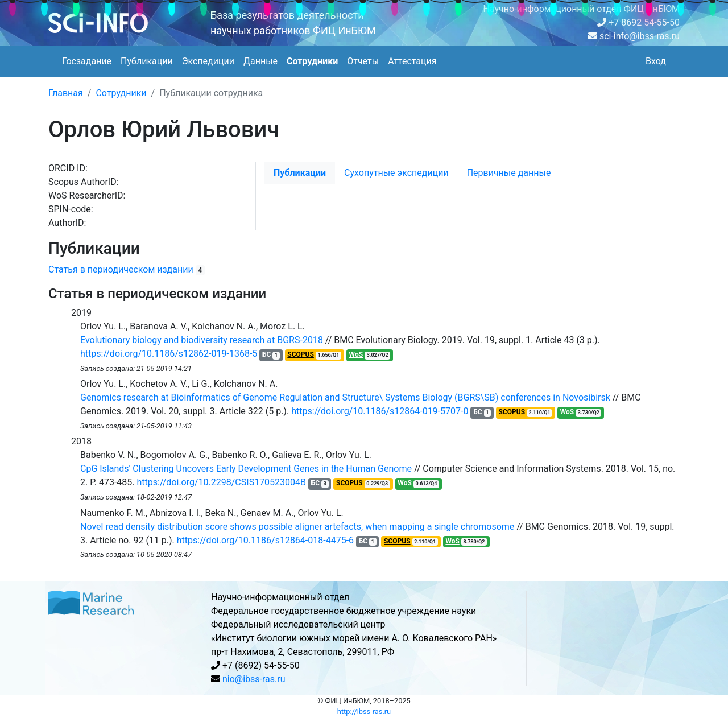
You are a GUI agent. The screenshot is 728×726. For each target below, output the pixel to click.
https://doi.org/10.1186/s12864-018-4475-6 (265, 540)
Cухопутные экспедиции (396, 173)
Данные (260, 61)
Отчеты (363, 61)
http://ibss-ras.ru (364, 711)
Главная (66, 93)
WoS (356, 354)
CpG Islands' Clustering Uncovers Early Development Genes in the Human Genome (246, 469)
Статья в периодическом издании (121, 269)
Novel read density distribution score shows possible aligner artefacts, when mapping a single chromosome (297, 527)
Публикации (147, 61)
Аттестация (412, 61)
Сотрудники (312, 61)
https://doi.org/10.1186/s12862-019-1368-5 (169, 354)
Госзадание (87, 61)
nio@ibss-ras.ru (254, 679)
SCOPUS (301, 354)
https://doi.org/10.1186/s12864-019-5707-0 (380, 411)
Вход (656, 61)
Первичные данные (509, 173)
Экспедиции (208, 61)
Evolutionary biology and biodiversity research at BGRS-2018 (202, 340)
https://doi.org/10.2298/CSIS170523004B (222, 482)
